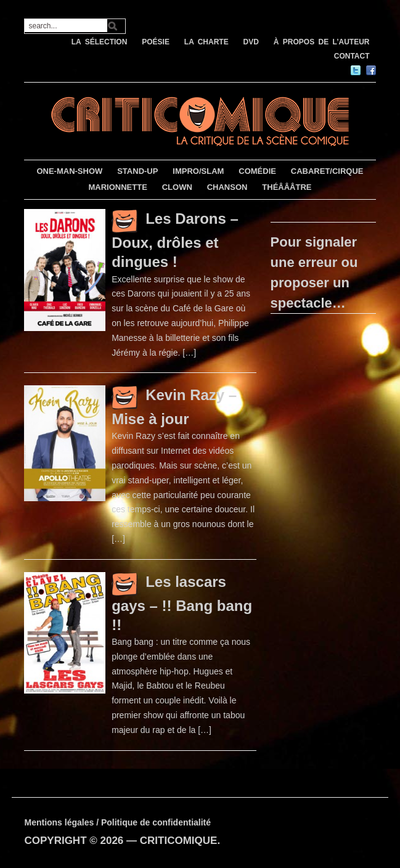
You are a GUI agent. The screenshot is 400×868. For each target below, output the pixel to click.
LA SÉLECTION (100, 42)
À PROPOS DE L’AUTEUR (322, 42)
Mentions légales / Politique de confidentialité (117, 822)
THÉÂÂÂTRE (287, 187)
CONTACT (352, 56)
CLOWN (177, 187)
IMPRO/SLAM (198, 171)
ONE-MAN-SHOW (69, 171)
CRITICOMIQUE (179, 841)
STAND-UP (137, 171)
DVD (251, 42)
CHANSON (227, 187)
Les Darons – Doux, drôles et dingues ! (175, 240)
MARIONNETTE (117, 187)
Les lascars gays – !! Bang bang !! (182, 603)
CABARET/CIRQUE (327, 171)
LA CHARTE (206, 42)
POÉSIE (156, 42)
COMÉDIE (257, 171)
